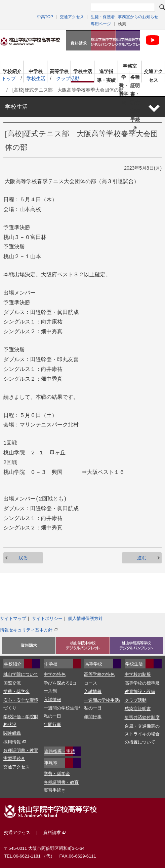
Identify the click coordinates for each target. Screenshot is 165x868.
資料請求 (78, 40)
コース (91, 683)
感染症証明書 (138, 709)
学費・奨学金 (124, 78)
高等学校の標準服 (142, 683)
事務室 (130, 66)
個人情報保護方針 (85, 618)
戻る (23, 558)
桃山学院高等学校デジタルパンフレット (128, 40)
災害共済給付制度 (142, 717)
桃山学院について (21, 674)
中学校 (36, 71)
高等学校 (59, 71)
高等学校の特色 (99, 674)
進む (142, 558)
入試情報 (52, 700)
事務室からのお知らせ (138, 17)
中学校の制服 (138, 674)
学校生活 (83, 71)
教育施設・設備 (140, 691)
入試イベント (29, 646)
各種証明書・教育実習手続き (135, 78)
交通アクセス (72, 17)
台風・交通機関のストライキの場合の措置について (142, 734)
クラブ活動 (136, 700)
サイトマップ (13, 618)
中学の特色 (55, 674)
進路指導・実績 (60, 751)
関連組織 (12, 733)
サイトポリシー (47, 618)
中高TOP (45, 17)
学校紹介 (12, 71)
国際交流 (12, 683)
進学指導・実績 (106, 73)
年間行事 (52, 724)
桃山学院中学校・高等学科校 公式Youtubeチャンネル (153, 40)
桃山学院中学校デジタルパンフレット (103, 40)
